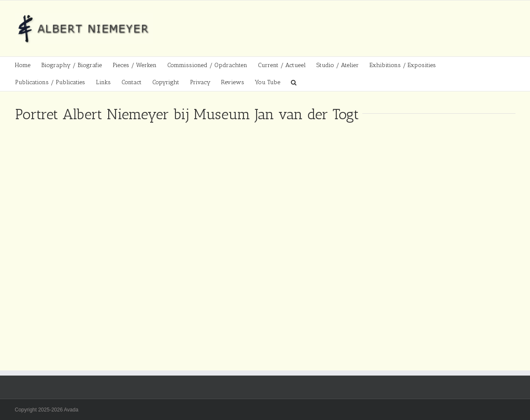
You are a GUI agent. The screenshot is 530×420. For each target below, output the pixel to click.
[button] (294, 82)
